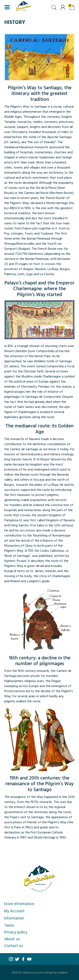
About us (12, 939)
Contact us (14, 946)
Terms (9, 925)
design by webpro (56, 972)
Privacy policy (16, 932)
